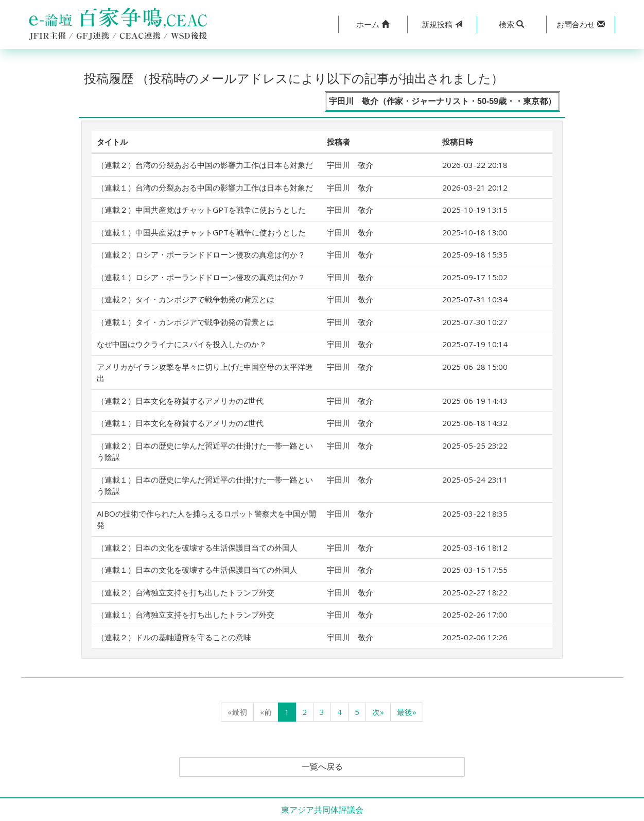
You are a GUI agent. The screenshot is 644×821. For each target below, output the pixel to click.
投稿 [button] (442, 24)
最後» (407, 712)
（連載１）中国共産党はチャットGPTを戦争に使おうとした (201, 232)
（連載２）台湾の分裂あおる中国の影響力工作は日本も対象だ (205, 165)
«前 (266, 712)
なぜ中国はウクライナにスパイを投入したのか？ (182, 344)
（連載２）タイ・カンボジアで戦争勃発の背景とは (186, 299)
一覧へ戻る (322, 767)
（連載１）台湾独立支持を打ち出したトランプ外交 (186, 614)
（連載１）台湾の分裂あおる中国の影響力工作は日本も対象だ (205, 187)
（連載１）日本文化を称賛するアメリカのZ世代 (180, 423)
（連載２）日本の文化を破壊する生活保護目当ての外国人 (197, 548)
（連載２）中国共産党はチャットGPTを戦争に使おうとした (201, 210)
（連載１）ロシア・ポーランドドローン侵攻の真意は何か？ (201, 277)
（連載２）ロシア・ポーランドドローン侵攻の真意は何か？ (201, 254)
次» (378, 712)
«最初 (237, 712)
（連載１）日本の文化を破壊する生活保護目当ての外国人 (197, 570)
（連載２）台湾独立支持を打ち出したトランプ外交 (186, 592)
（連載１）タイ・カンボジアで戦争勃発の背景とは (186, 322)
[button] (373, 24)
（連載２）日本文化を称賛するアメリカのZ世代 (180, 401)
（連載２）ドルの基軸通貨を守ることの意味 (174, 637)
